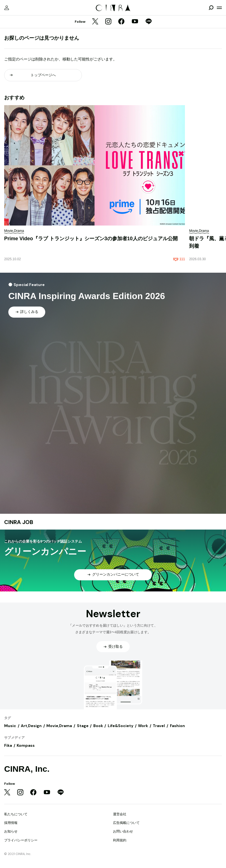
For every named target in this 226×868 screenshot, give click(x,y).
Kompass (26, 745)
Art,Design (31, 726)
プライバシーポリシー (21, 840)
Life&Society (120, 726)
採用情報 (11, 823)
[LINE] (149, 22)
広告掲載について (126, 823)
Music (10, 726)
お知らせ (11, 831)
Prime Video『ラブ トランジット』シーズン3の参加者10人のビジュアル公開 (91, 239)
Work (143, 726)
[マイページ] (7, 8)
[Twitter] (95, 22)
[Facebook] (121, 22)
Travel (159, 726)
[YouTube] (135, 22)
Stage (83, 726)
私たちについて (16, 814)
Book (98, 726)
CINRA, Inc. (27, 769)
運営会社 (120, 814)
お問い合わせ (123, 831)
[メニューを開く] (219, 8)
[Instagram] (108, 22)
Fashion (177, 726)
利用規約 (120, 840)
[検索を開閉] (211, 8)
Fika (8, 745)
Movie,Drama (59, 726)
